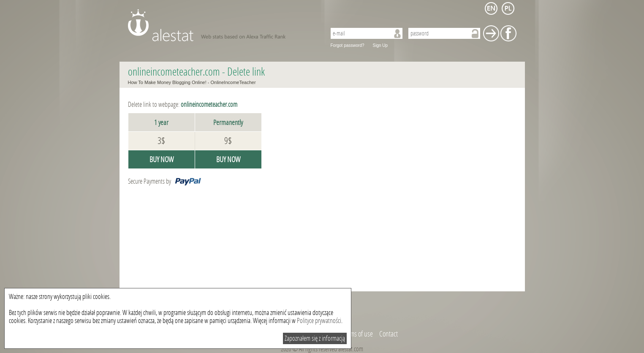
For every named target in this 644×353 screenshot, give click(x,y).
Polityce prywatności (319, 321)
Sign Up (380, 45)
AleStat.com (222, 25)
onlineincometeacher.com (174, 72)
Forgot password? (348, 45)
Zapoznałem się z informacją (315, 338)
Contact (389, 334)
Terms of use (358, 334)
